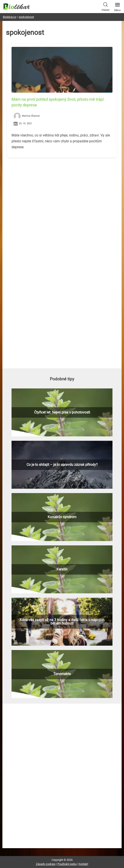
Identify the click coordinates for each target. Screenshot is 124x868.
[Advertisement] (62, 191)
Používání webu (67, 864)
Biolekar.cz (9, 17)
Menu (117, 6)
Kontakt (83, 864)
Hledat (106, 6)
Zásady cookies (46, 864)
